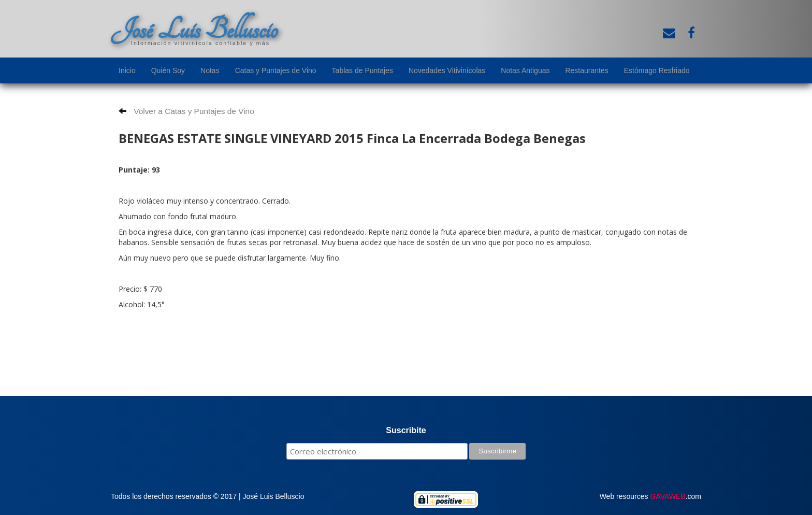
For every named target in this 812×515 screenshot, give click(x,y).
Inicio (127, 70)
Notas (210, 70)
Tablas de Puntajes (363, 70)
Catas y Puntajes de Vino (276, 70)
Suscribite (406, 430)
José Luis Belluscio (194, 30)
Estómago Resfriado (657, 70)
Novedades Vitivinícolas (447, 70)
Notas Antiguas (525, 70)
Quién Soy (168, 70)
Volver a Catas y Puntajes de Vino (186, 111)
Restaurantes (586, 70)
